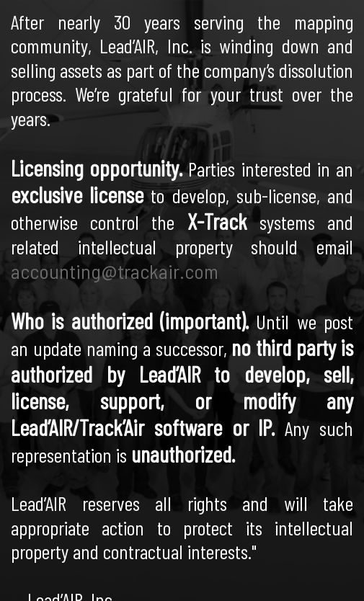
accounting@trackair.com (115, 270)
